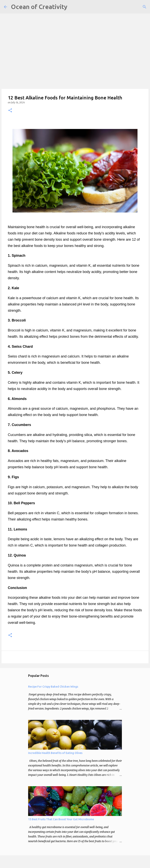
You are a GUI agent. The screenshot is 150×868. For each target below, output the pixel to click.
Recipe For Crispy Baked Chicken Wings (53, 687)
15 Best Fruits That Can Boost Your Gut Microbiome (61, 819)
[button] (10, 111)
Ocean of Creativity (39, 7)
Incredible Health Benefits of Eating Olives (55, 753)
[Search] (145, 7)
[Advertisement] (75, 27)
